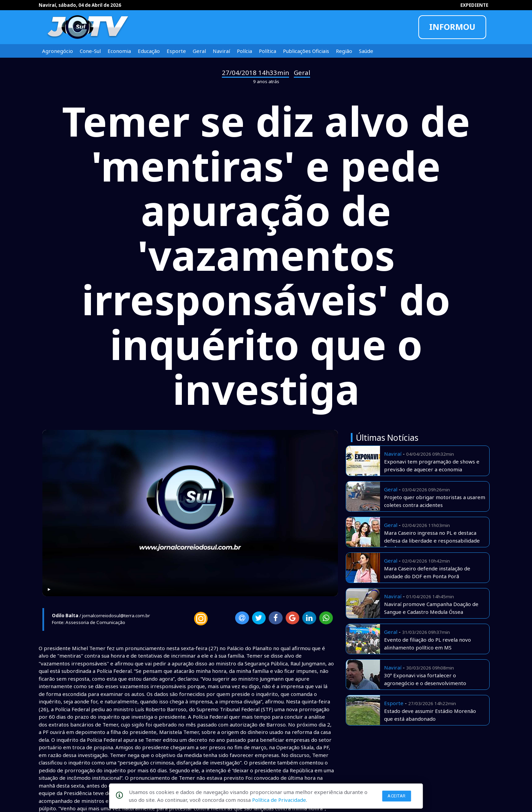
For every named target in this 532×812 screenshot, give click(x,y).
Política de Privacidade (279, 800)
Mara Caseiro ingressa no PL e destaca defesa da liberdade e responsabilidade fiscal (432, 540)
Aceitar (397, 796)
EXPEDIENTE (474, 5)
